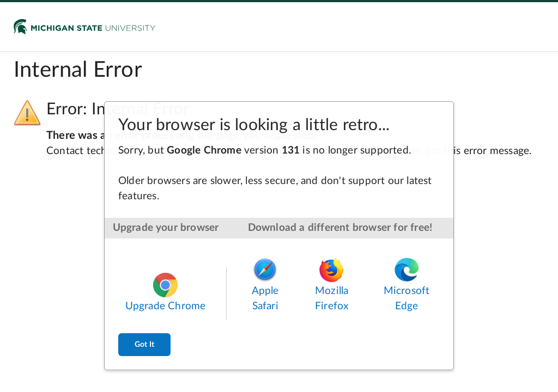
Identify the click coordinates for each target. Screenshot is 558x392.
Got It (144, 345)
